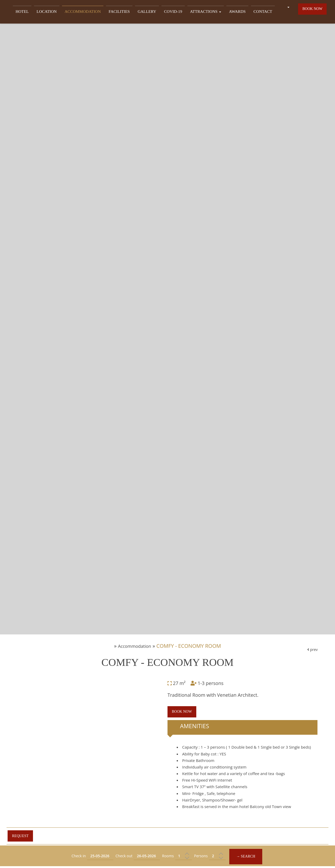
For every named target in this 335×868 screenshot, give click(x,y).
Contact (252, 12)
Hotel (27, 12)
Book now (312, 11)
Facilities (117, 12)
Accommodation (83, 12)
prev (309, 716)
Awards (228, 12)
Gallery (143, 12)
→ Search (251, 856)
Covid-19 (168, 12)
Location (50, 12)
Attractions (198, 12)
